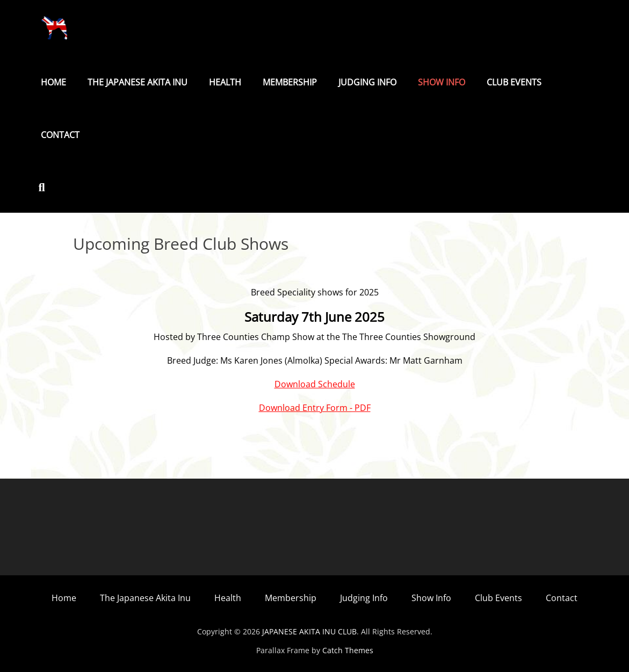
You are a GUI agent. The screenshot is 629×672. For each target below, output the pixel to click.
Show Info (442, 82)
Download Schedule (315, 384)
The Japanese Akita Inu (138, 82)
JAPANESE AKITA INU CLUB (309, 631)
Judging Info (367, 82)
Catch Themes (348, 650)
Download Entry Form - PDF (315, 408)
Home (53, 82)
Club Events (514, 82)
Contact (60, 135)
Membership (290, 82)
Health (225, 82)
